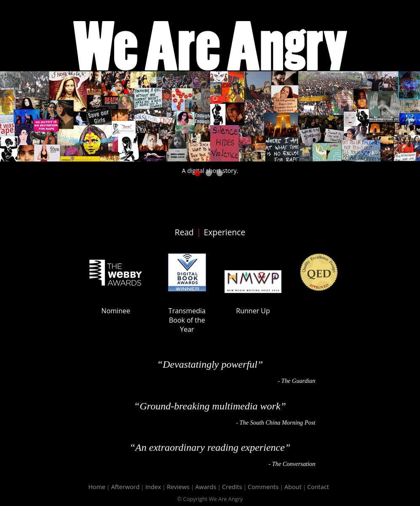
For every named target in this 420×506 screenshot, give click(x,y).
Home (97, 487)
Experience (225, 232)
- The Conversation (292, 464)
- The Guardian (296, 381)
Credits (232, 487)
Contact (318, 487)
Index (153, 487)
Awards (206, 487)
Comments (263, 487)
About (293, 487)
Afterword (126, 487)
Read (184, 232)
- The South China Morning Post (276, 423)
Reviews (178, 487)
